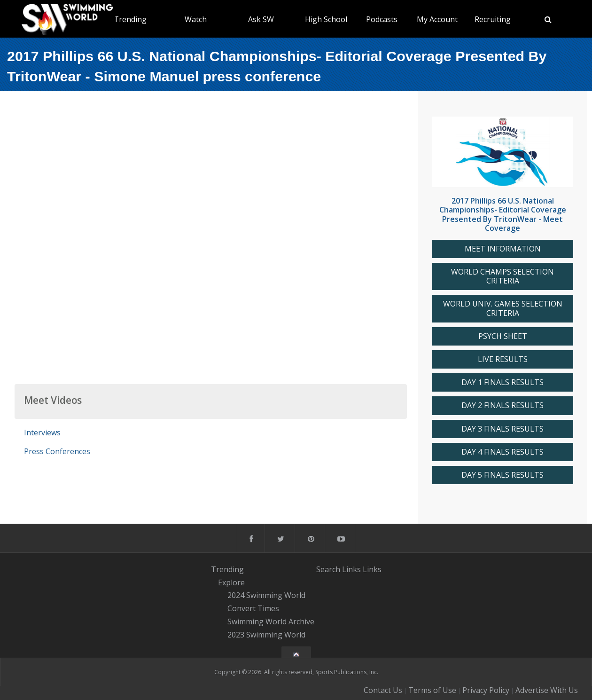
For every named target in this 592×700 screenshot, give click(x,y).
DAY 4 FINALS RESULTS (502, 452)
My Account (437, 19)
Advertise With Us (547, 690)
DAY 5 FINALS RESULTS (502, 475)
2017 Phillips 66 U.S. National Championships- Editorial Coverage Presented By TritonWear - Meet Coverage (503, 214)
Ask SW (261, 19)
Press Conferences (57, 451)
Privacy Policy (486, 690)
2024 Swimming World (266, 596)
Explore (231, 582)
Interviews (42, 433)
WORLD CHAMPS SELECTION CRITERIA (502, 276)
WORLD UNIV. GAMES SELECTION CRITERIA (503, 308)
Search (328, 569)
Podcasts (382, 19)
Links (351, 569)
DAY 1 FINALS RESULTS (502, 382)
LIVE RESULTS (503, 359)
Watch (196, 19)
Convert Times (253, 608)
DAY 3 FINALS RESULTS (502, 429)
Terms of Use (432, 690)
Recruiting (493, 19)
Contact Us (383, 690)
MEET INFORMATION (503, 249)
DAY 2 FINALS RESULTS (502, 405)
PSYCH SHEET (503, 336)
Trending (130, 19)
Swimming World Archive (271, 621)
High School (326, 19)
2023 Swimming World (266, 635)
